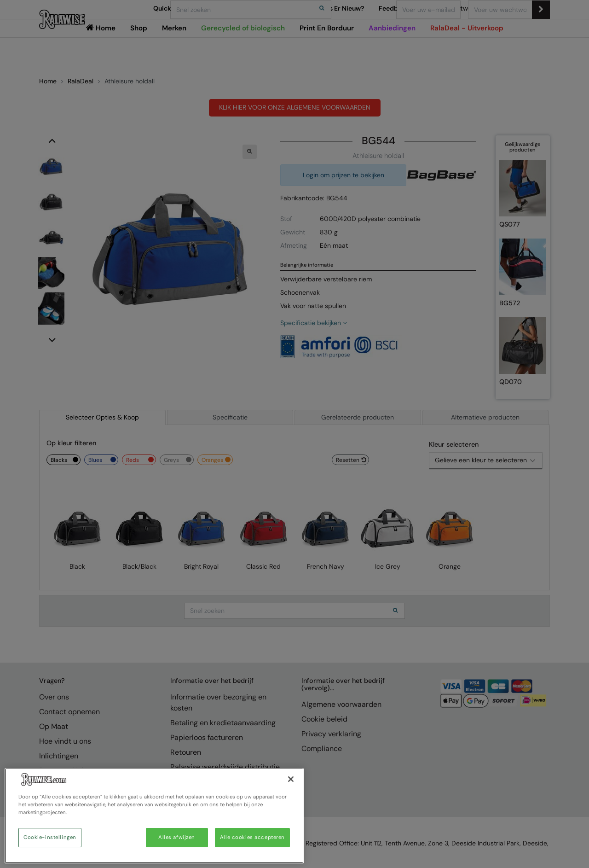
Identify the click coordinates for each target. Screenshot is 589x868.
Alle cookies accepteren (252, 837)
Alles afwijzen (177, 837)
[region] (154, 816)
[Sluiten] (291, 779)
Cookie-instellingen (50, 837)
